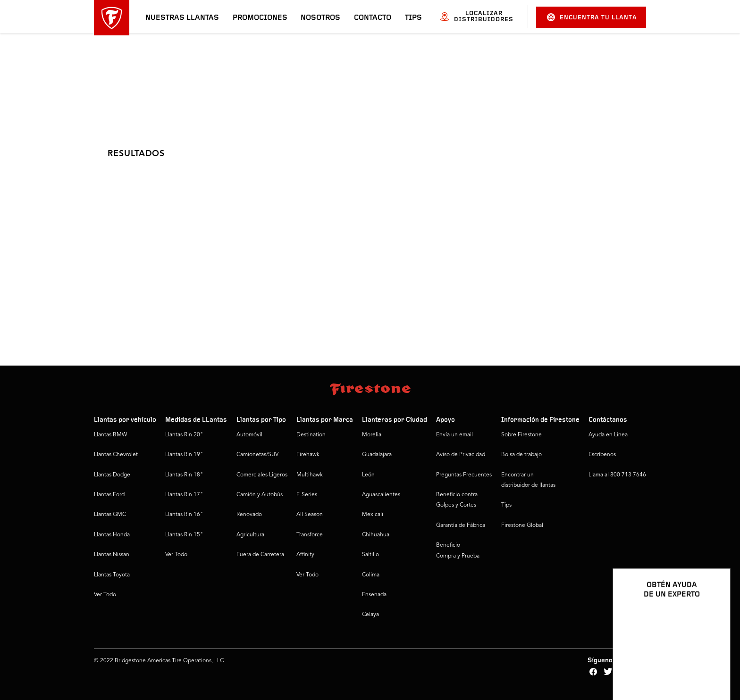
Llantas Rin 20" (184, 435)
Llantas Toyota (112, 575)
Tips (413, 18)
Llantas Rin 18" (184, 475)
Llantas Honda (112, 535)
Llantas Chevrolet (116, 455)
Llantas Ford (109, 495)
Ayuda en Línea (608, 435)
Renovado (249, 515)
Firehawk (308, 455)
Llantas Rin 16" (184, 515)
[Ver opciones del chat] (713, 666)
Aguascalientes (381, 495)
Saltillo (370, 555)
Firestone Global (522, 525)
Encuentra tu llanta (592, 17)
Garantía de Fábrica (461, 525)
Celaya (370, 615)
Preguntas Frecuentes (464, 475)
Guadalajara (377, 455)
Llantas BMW (110, 435)
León (368, 475)
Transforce (310, 535)
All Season (310, 515)
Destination (311, 435)
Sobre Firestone (521, 435)
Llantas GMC (110, 515)
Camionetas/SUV (257, 455)
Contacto (373, 18)
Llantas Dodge (112, 475)
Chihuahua (376, 535)
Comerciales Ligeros (262, 475)
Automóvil (249, 435)
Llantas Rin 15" (184, 535)
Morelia (372, 435)
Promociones (260, 18)
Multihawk (310, 475)
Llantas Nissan (112, 555)
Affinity (305, 555)
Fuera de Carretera (260, 555)
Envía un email (454, 435)
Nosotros (320, 18)
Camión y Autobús (260, 495)
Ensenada (374, 595)
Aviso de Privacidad (461, 455)
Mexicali (373, 515)
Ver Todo (105, 595)
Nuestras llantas (182, 18)
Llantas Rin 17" (184, 495)
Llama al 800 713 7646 (617, 475)
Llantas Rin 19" (184, 455)
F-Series (307, 495)
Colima (371, 575)
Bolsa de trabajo (521, 455)
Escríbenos (602, 455)
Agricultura (250, 535)
